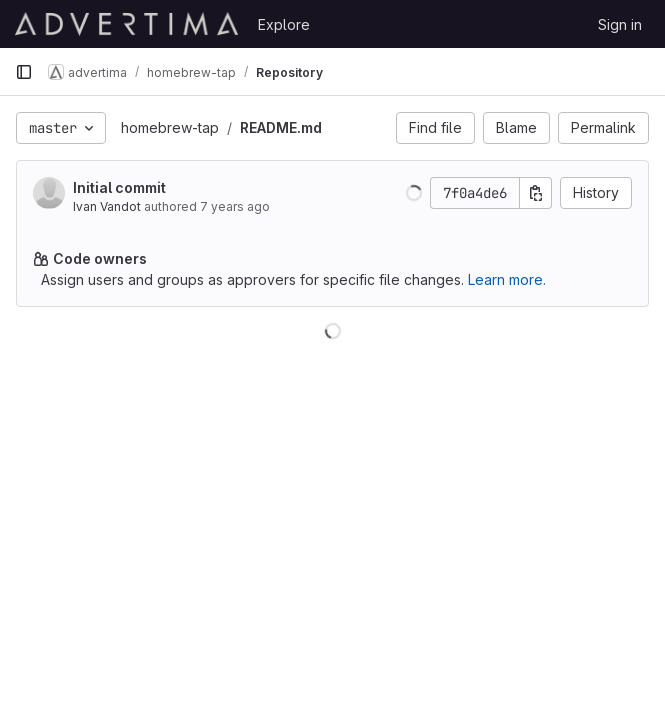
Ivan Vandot (107, 206)
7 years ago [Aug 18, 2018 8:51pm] (235, 206)
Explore (284, 24)
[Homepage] (126, 24)
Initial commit (119, 187)
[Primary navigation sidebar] (24, 72)
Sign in (620, 24)
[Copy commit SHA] (536, 193)
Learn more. (507, 279)
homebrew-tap (170, 127)
